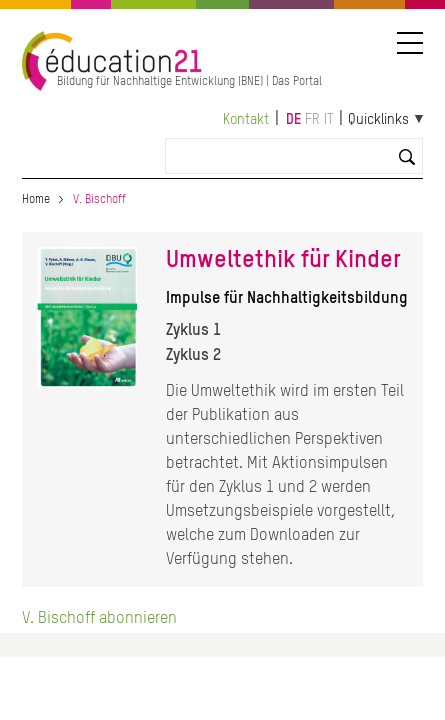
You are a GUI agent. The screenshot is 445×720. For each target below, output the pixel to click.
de (293, 120)
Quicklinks (378, 120)
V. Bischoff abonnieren (99, 619)
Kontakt (246, 120)
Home (36, 200)
